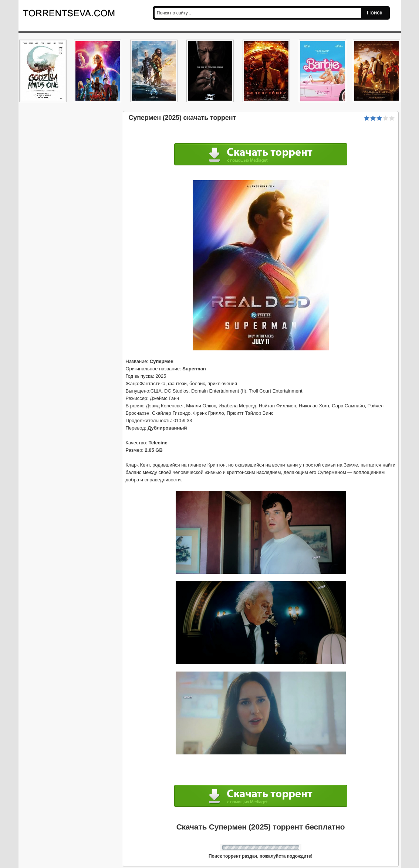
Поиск (375, 12)
